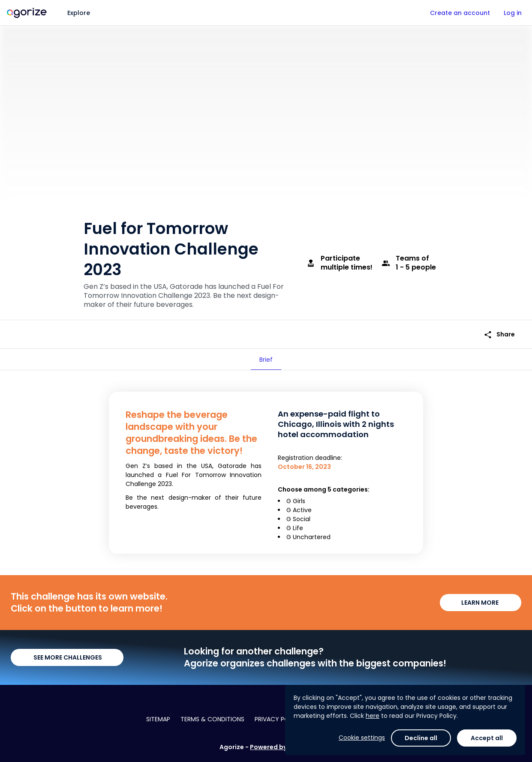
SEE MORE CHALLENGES (67, 657)
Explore (79, 13)
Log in (513, 13)
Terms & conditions (212, 719)
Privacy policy (278, 719)
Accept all (487, 738)
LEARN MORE (481, 603)
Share (499, 334)
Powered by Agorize (281, 747)
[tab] (266, 360)
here (373, 716)
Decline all (421, 738)
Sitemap (158, 719)
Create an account (460, 13)
